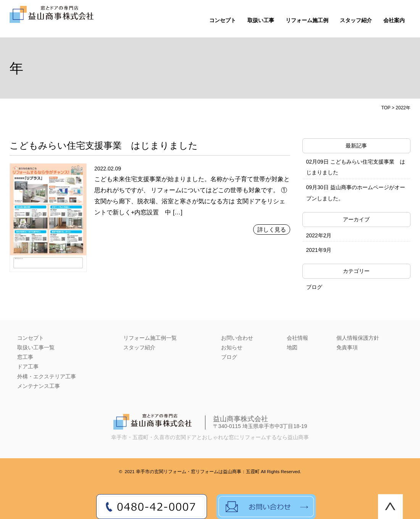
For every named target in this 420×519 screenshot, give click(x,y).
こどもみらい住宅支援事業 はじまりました (104, 145)
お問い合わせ (237, 338)
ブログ (314, 287)
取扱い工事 (261, 20)
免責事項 (347, 347)
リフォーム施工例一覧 (150, 338)
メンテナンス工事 (39, 386)
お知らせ (232, 347)
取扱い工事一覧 (36, 347)
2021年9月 (319, 250)
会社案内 (394, 20)
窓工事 (25, 357)
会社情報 (297, 338)
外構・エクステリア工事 (47, 376)
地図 (292, 347)
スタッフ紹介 (356, 20)
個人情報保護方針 (358, 338)
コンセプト (223, 20)
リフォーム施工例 (307, 20)
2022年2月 (319, 235)
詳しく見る (272, 229)
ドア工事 (28, 367)
